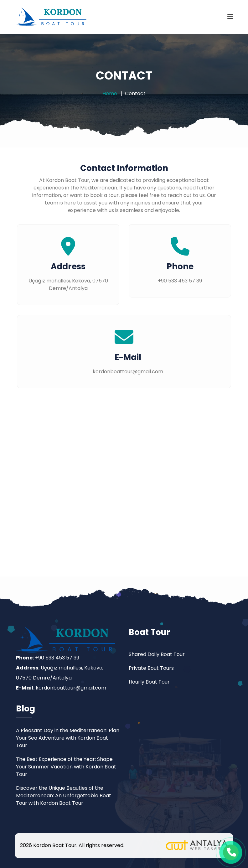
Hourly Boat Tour (149, 682)
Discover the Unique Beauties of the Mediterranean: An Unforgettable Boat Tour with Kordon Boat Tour (64, 796)
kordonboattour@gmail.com (71, 688)
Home (110, 93)
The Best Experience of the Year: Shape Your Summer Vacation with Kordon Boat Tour (66, 767)
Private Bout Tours (151, 668)
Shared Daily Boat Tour (157, 654)
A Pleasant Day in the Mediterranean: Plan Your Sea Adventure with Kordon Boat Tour (68, 738)
